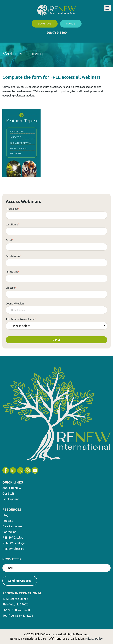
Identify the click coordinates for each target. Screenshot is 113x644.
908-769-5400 (56, 33)
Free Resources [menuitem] (12, 526)
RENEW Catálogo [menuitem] (14, 543)
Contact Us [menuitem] (9, 532)
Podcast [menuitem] (8, 521)
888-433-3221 (24, 616)
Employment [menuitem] (11, 499)
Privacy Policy (94, 639)
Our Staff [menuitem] (8, 493)
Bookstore (45, 24)
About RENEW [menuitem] (12, 488)
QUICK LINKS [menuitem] (13, 482)
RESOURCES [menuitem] (12, 510)
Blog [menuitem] (5, 515)
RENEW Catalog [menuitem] (13, 537)
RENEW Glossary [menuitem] (13, 549)
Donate (71, 24)
